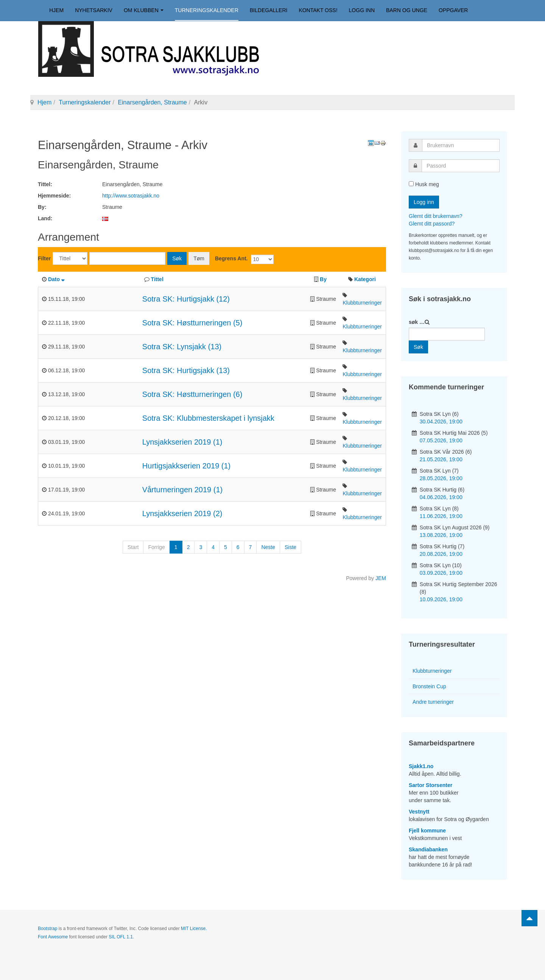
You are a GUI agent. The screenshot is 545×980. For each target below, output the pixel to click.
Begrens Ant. (231, 258)
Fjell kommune (427, 831)
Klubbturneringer (362, 303)
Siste (290, 547)
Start (133, 547)
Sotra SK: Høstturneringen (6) (192, 394)
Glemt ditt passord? (432, 224)
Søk (177, 258)
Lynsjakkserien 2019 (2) (182, 513)
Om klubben (144, 10)
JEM (381, 578)
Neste (268, 547)
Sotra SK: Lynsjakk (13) (182, 347)
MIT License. (194, 929)
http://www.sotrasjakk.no (131, 196)
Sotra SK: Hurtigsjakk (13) (186, 370)
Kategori (365, 279)
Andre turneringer (433, 702)
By (323, 279)
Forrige (156, 547)
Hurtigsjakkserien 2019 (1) (186, 466)
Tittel (157, 279)
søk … (417, 322)
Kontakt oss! (318, 10)
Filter (44, 258)
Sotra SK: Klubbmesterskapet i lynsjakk (208, 418)
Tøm (199, 258)
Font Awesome (53, 937)
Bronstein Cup (429, 686)
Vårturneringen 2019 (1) (182, 490)
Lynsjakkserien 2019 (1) (182, 442)
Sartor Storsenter (431, 785)
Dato (56, 279)
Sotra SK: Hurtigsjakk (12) (186, 299)
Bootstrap (47, 929)
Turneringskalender (207, 10)
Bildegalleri (269, 10)
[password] (461, 166)
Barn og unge (407, 10)
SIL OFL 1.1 (121, 937)
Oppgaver (453, 10)
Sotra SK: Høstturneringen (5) (192, 323)
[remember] (411, 184)
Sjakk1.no (421, 766)
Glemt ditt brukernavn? (436, 216)
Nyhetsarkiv (94, 10)
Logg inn (362, 10)
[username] (461, 145)
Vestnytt (419, 812)
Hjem (56, 10)
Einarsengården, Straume (152, 102)
